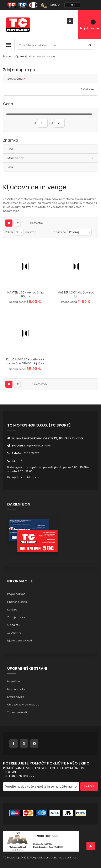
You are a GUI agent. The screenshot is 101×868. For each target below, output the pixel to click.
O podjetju (14, 625)
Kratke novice (16, 697)
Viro (53, 167)
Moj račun (14, 681)
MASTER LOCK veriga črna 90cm (25, 294)
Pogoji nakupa (16, 594)
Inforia (74, 858)
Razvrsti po (59, 232)
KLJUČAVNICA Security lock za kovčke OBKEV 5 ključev (25, 361)
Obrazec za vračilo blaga (23, 705)
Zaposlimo (14, 633)
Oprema (21, 56)
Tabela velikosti (17, 712)
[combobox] (56, 45)
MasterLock (53, 158)
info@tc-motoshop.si (38, 446)
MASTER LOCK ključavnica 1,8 (76, 294)
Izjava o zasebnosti (20, 641)
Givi (53, 149)
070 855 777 (31, 453)
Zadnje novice (16, 617)
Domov (8, 56)
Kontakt (12, 610)
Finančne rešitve (17, 602)
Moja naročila (16, 689)
